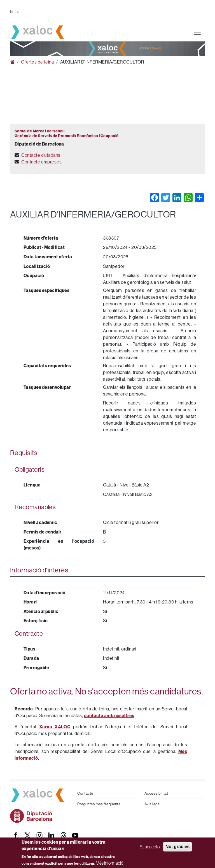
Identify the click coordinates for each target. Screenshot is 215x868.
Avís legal (153, 804)
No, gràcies (177, 847)
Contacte (85, 793)
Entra (15, 11)
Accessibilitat (156, 793)
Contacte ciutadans (41, 155)
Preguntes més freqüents (99, 804)
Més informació (109, 863)
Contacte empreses (41, 162)
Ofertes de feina (37, 62)
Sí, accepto (150, 847)
